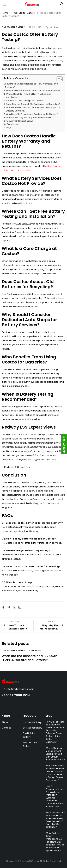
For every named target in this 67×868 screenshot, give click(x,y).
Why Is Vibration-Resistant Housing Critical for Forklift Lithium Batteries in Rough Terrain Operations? (55, 773)
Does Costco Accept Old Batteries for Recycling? (33, 104)
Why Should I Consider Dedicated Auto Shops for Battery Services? (33, 109)
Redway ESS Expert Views (19, 121)
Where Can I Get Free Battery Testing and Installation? (29, 96)
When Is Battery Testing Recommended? (28, 118)
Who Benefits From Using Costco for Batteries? (32, 114)
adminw (53, 27)
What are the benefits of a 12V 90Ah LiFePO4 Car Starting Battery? (29, 658)
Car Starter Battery (25, 13)
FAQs (9, 128)
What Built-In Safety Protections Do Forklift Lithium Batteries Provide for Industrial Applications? (55, 842)
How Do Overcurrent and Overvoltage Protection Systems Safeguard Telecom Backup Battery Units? (55, 796)
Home (5, 13)
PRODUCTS (29, 716)
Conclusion (13, 124)
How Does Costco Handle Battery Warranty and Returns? (32, 85)
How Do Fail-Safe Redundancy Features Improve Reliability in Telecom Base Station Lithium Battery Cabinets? (55, 732)
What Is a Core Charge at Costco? (25, 101)
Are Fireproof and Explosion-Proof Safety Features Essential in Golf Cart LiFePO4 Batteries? (55, 820)
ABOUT (6, 716)
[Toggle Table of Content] (58, 79)
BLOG (49, 716)
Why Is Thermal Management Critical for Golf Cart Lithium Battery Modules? (55, 754)
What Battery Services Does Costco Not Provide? (33, 91)
